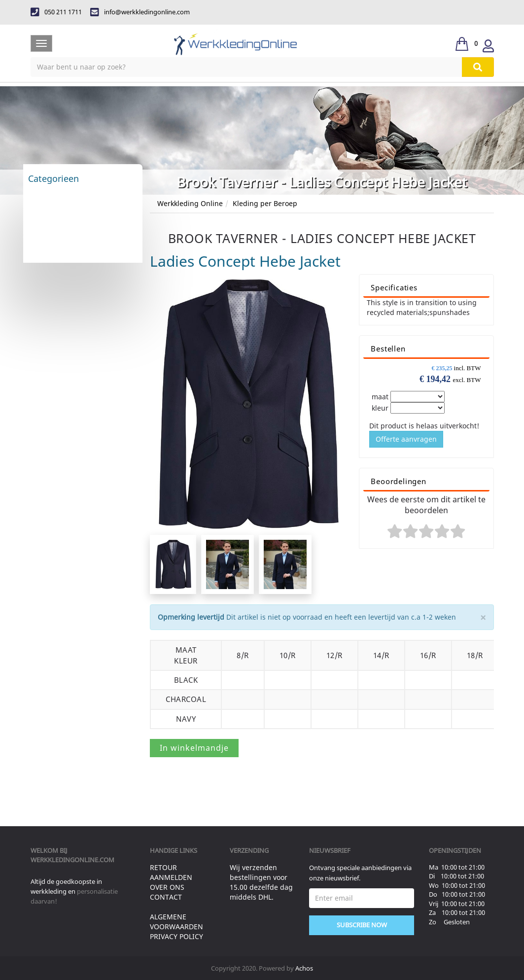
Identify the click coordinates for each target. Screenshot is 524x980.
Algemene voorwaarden (176, 922)
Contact (166, 897)
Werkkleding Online (190, 203)
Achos (304, 968)
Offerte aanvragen (406, 439)
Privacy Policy (176, 936)
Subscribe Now (362, 925)
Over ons (167, 887)
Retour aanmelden (171, 872)
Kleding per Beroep (265, 203)
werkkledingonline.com (72, 860)
